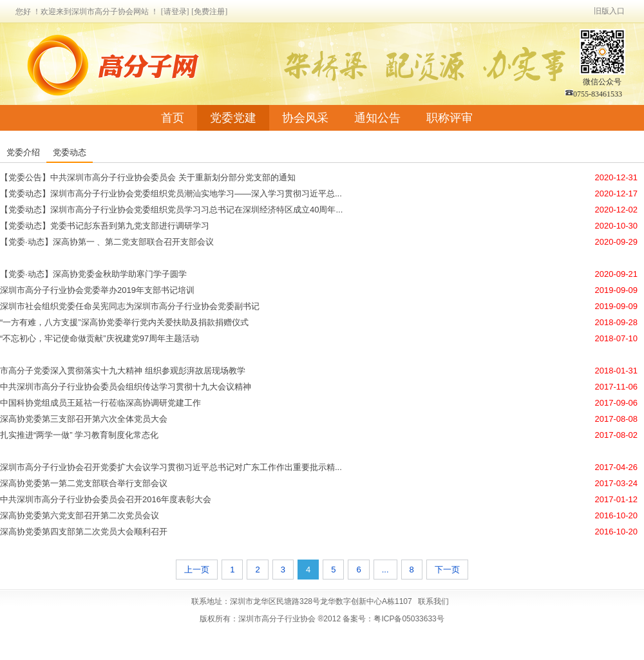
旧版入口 (609, 11)
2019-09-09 (617, 290)
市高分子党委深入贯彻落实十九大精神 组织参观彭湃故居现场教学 (123, 371)
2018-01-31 (617, 371)
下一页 (447, 570)
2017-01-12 (617, 499)
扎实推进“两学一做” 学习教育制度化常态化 (79, 435)
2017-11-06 (617, 387)
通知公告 (377, 118)
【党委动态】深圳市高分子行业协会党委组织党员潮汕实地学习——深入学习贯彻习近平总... (171, 193)
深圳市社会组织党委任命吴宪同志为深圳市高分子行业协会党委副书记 (130, 306)
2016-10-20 (617, 515)
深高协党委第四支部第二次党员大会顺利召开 (84, 532)
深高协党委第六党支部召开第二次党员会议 (80, 515)
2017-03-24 (617, 483)
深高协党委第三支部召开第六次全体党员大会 (84, 419)
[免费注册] (209, 12)
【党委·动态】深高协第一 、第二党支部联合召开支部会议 (107, 242)
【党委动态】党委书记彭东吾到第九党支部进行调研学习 (105, 226)
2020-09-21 (617, 274)
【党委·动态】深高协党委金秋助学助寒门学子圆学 (93, 274)
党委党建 (233, 118)
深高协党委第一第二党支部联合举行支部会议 (84, 483)
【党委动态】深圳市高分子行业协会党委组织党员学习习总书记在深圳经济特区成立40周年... (171, 210)
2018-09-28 (617, 322)
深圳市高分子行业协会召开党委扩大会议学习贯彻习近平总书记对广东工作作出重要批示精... (171, 467)
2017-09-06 (617, 403)
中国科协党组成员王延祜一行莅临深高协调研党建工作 (100, 403)
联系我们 (433, 601)
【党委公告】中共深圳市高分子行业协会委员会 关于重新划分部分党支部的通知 (148, 177)
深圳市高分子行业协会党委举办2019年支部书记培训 (97, 290)
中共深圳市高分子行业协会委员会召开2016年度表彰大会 (106, 499)
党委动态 (70, 152)
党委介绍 (23, 152)
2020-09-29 (617, 242)
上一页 (197, 570)
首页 (173, 118)
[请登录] (175, 12)
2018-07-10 (617, 338)
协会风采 (305, 118)
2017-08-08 (617, 419)
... (385, 570)
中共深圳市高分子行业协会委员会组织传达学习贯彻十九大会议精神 (126, 387)
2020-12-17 (617, 193)
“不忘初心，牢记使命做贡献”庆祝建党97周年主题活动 (99, 338)
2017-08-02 (617, 435)
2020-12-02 (617, 210)
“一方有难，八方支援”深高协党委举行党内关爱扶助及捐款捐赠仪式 (124, 322)
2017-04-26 (617, 467)
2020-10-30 (617, 226)
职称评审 (450, 118)
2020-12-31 (617, 177)
